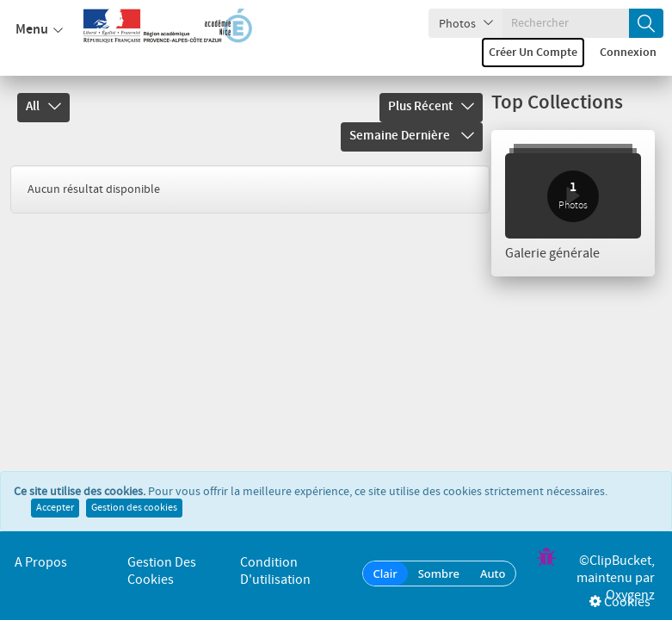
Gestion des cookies (134, 510)
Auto (493, 573)
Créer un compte (533, 53)
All (43, 107)
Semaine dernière (412, 136)
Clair (385, 573)
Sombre (439, 573)
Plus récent (431, 107)
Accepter (55, 510)
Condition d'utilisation (275, 571)
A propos (41, 563)
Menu (39, 30)
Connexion (628, 53)
